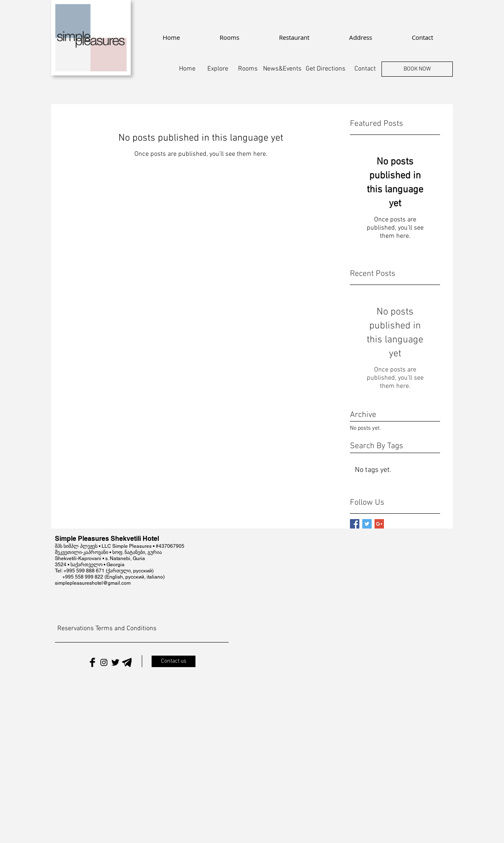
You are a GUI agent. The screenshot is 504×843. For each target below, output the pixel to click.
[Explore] (218, 69)
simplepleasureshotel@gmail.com (93, 583)
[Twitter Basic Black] (115, 662)
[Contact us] (174, 661)
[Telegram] (127, 662)
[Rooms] (248, 69)
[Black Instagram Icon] (104, 662)
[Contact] (365, 69)
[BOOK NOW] (417, 69)
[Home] (187, 69)
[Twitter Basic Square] (367, 524)
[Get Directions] (326, 69)
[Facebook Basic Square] (355, 524)
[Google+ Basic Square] (379, 524)
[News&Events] (282, 69)
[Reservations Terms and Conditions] (107, 629)
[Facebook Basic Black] (92, 662)
